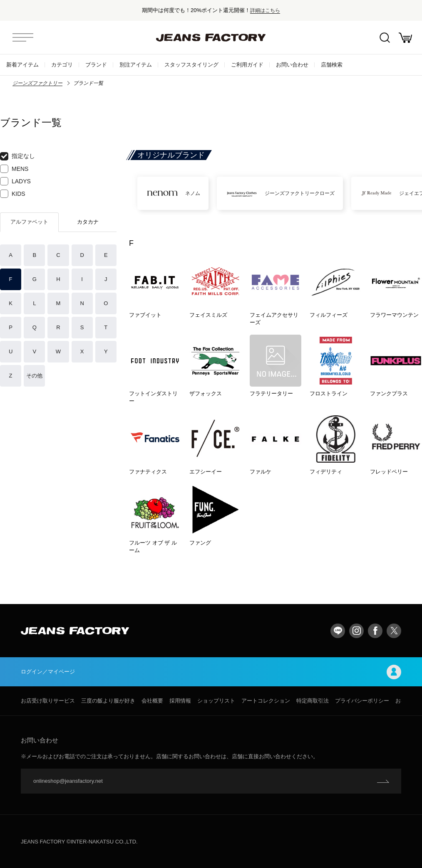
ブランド (96, 65)
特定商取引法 (313, 701)
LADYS (15, 181)
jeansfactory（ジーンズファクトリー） (211, 37)
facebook (375, 631)
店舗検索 (332, 65)
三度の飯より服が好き (108, 701)
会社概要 (152, 701)
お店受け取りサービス (48, 701)
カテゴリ (62, 65)
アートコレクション (266, 701)
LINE (338, 631)
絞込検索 (385, 38)
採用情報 (180, 701)
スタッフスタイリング (191, 65)
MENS (14, 169)
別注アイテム (136, 65)
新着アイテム (22, 65)
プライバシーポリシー (362, 701)
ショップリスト (216, 701)
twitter (394, 631)
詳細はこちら (265, 10)
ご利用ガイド (247, 65)
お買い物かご (405, 38)
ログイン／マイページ (211, 672)
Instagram (356, 631)
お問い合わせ (292, 65)
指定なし (17, 156)
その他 (34, 376)
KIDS (13, 194)
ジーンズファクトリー (37, 83)
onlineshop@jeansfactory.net (68, 781)
